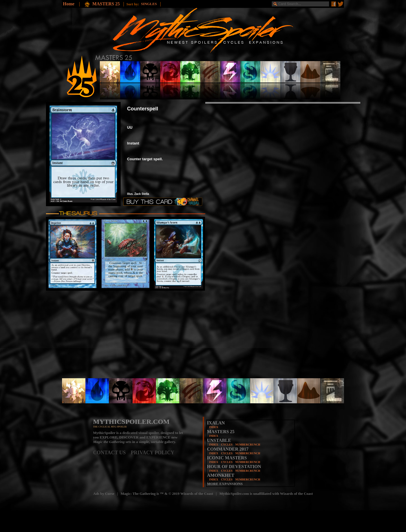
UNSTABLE (219, 440)
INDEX (214, 427)
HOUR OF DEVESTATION (234, 467)
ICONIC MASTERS (227, 458)
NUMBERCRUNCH (248, 445)
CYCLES (227, 445)
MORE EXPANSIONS (225, 484)
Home (69, 4)
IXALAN (216, 423)
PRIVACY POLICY (153, 453)
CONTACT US (112, 453)
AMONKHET (221, 475)
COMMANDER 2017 (228, 449)
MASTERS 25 (106, 4)
